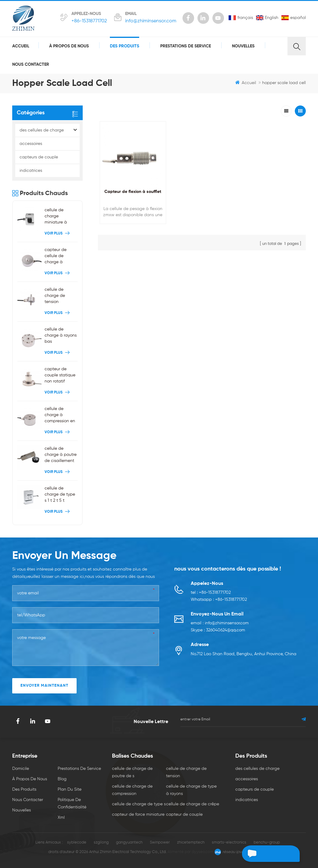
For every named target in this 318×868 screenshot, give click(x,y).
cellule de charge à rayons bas (61, 335)
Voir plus (58, 234)
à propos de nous (69, 46)
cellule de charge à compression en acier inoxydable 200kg (61, 415)
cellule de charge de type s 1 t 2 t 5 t (60, 494)
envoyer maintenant (44, 686)
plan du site (70, 789)
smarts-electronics (229, 842)
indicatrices (31, 171)
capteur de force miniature (138, 814)
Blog (62, 779)
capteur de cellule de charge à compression (57, 256)
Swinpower (160, 842)
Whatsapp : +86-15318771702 (219, 600)
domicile (21, 769)
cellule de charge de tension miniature (55, 296)
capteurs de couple (39, 157)
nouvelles (243, 46)
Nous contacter (31, 65)
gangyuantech (129, 842)
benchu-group (267, 842)
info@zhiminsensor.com (151, 21)
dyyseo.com (202, 852)
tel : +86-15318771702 (211, 593)
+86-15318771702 (89, 21)
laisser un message (267, 854)
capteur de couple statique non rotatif (60, 375)
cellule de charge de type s (139, 804)
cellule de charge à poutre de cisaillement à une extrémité (61, 455)
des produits (125, 46)
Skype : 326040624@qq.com (218, 631)
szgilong (101, 842)
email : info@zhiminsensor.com (220, 624)
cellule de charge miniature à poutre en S (56, 217)
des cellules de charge (42, 130)
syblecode (77, 842)
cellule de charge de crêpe (193, 804)
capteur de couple (184, 814)
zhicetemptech (191, 842)
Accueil (21, 46)
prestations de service (186, 46)
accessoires (31, 144)
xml (61, 818)
